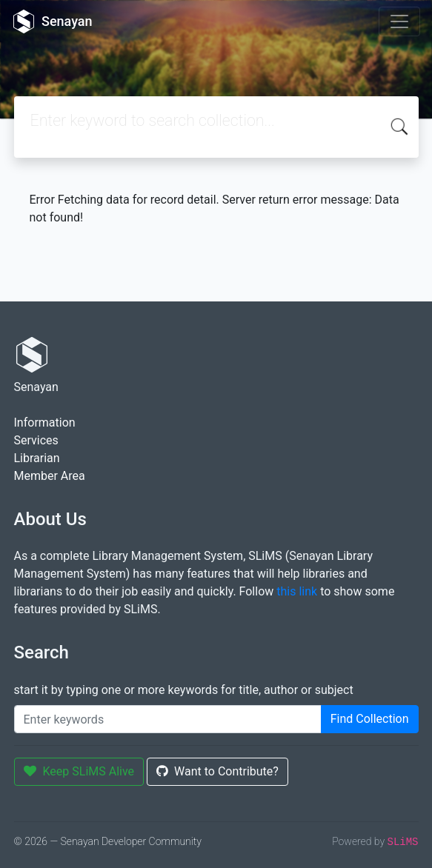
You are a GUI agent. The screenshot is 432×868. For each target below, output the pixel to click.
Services (36, 440)
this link (297, 591)
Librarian (37, 458)
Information (45, 423)
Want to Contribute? (217, 771)
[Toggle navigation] (399, 21)
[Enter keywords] (168, 719)
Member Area (50, 476)
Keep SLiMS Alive (79, 771)
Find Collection (370, 719)
